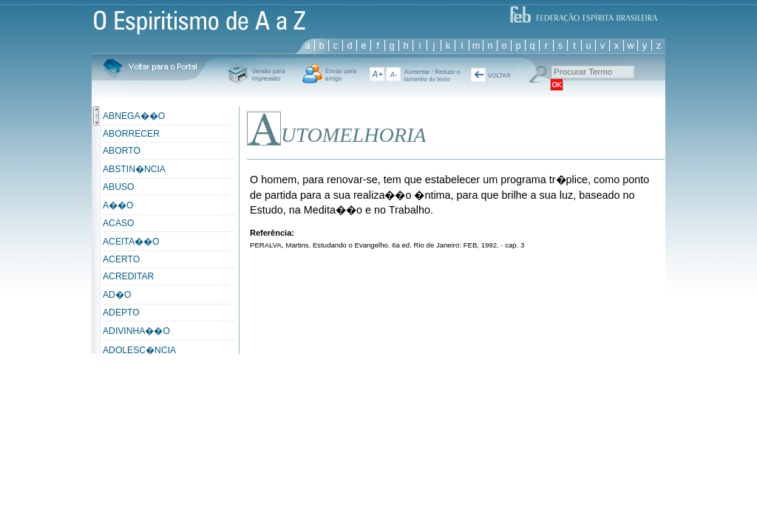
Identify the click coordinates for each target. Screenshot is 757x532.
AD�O (117, 295)
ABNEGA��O (134, 116)
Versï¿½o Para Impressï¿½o (256, 73)
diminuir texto (393, 75)
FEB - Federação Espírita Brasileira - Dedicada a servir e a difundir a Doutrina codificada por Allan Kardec (583, 13)
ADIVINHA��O (136, 331)
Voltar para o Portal (150, 69)
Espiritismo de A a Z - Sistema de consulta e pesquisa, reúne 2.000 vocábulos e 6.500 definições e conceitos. (199, 18)
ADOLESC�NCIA (139, 350)
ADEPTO (121, 313)
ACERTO (121, 259)
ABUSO (119, 187)
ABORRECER (131, 134)
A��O (118, 205)
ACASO (119, 223)
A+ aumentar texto (376, 75)
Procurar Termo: (537, 74)
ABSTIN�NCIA (134, 169)
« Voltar (490, 75)
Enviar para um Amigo (329, 74)
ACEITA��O (131, 242)
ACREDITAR (128, 276)
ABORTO (122, 151)
